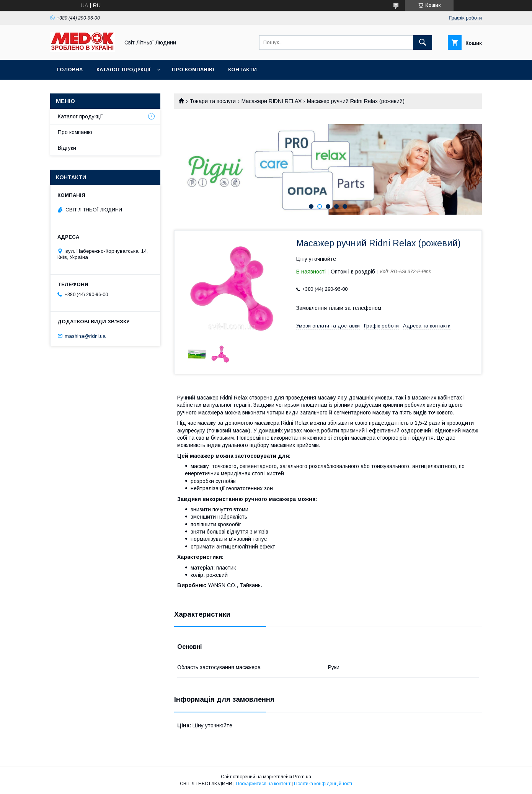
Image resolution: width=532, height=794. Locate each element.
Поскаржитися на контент (263, 784)
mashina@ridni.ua (85, 336)
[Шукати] (423, 43)
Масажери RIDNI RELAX (272, 101)
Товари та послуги (213, 101)
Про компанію (193, 70)
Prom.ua (302, 777)
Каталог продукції (123, 70)
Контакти (242, 70)
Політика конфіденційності (323, 784)
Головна (70, 70)
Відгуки (67, 148)
